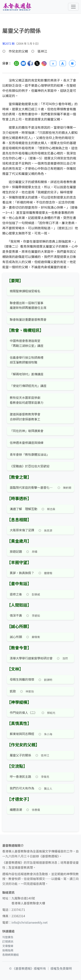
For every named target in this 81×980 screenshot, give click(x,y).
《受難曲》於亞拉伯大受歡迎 (30, 466)
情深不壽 (16, 615)
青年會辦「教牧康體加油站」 (30, 454)
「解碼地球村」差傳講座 (27, 374)
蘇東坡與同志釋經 (22, 734)
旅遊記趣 (16, 551)
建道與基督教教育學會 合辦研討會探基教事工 (25, 417)
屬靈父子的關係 (20, 755)
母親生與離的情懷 (22, 679)
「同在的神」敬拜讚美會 (27, 431)
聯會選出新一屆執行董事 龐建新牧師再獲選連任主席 (28, 305)
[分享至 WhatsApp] (16, 63)
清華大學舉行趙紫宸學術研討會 (31, 658)
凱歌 (13, 691)
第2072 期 (8, 43)
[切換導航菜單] (73, 7)
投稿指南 (8, 950)
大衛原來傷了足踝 (22, 530)
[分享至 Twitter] (37, 63)
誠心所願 (16, 637)
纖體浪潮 (16, 810)
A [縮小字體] (53, 63)
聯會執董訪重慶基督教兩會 (28, 319)
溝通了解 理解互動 (23, 509)
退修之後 (16, 594)
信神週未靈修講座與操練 (27, 443)
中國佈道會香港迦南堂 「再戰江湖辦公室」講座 (27, 343)
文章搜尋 (8, 946)
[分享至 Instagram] (44, 63)
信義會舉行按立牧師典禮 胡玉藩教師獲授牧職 (27, 360)
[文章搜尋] (40, 34)
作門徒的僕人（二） (23, 713)
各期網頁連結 (11, 955)
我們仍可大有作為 (22, 788)
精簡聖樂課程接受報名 (25, 291)
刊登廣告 (8, 937)
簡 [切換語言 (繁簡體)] (72, 63)
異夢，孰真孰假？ (22, 573)
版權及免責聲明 (61, 968)
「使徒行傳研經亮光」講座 (28, 386)
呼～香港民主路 (20, 776)
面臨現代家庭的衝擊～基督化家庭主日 (32, 487)
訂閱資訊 (8, 941)
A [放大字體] (62, 63)
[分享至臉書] (30, 63)
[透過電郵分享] (23, 63)
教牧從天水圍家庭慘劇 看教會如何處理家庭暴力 (27, 400)
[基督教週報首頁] (17, 7)
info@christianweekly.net (30, 922)
